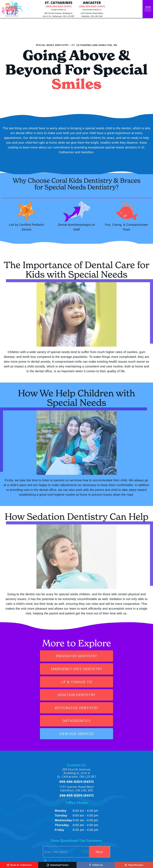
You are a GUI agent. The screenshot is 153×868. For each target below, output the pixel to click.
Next (98, 813)
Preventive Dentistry (47, 656)
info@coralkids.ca (59, 10)
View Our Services (77, 695)
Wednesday (63, 782)
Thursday (62, 786)
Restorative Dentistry (50, 682)
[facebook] (13, 850)
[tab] (45, 822)
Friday (60, 791)
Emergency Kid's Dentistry (103, 656)
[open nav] (148, 9)
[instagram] (21, 850)
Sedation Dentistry (103, 669)
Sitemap (75, 850)
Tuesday (61, 777)
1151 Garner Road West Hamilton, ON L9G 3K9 (76, 750)
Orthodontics (103, 682)
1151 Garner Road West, (92, 15)
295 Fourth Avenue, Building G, (59, 15)
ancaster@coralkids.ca (93, 10)
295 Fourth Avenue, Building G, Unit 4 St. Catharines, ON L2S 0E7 (77, 734)
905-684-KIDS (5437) (76, 743)
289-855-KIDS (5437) (76, 757)
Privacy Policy (90, 850)
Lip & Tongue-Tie (50, 669)
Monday (61, 772)
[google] (6, 850)
